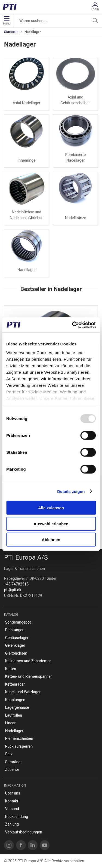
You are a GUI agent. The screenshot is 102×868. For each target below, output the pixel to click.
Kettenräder (15, 684)
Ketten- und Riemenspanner (29, 676)
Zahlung (12, 824)
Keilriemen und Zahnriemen (28, 661)
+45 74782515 (16, 584)
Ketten (11, 669)
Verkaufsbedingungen (24, 832)
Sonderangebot (18, 622)
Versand (12, 809)
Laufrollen (14, 715)
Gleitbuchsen (16, 653)
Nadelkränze (76, 218)
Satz (9, 754)
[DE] (12, 7)
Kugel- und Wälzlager (23, 692)
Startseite (11, 32)
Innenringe (27, 160)
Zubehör (12, 769)
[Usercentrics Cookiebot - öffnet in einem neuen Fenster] (73, 325)
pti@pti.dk (13, 590)
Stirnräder (13, 762)
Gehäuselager (17, 638)
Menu (7, 21)
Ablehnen (51, 540)
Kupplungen (15, 700)
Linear (10, 723)
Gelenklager (15, 645)
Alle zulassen (51, 508)
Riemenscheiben (19, 738)
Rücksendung (17, 817)
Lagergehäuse (17, 707)
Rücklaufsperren (19, 746)
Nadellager (27, 270)
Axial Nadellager (27, 103)
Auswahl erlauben (51, 524)
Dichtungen (15, 630)
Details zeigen (71, 491)
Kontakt (12, 801)
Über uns (13, 793)
